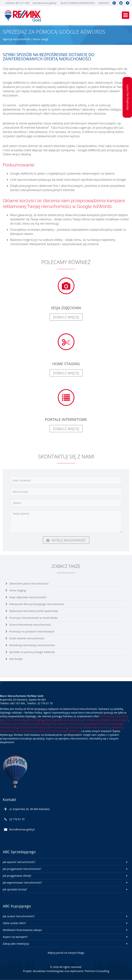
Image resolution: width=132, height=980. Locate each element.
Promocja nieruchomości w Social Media (33, 618)
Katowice (42, 128)
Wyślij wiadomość (66, 540)
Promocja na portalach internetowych (32, 631)
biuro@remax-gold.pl (45, 3)
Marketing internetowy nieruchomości (32, 645)
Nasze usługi (40, 39)
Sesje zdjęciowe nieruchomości (28, 597)
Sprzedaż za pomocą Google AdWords (32, 652)
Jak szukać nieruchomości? (19, 916)
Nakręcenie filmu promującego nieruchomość (37, 604)
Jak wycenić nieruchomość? (19, 862)
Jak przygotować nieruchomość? (22, 869)
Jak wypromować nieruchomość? (22, 883)
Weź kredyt (16, 659)
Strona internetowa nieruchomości (30, 625)
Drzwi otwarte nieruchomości (27, 638)
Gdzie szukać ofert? (14, 923)
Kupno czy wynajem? (15, 937)
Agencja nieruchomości (17, 39)
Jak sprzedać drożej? (15, 889)
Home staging (18, 590)
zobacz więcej (66, 317)
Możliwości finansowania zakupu (22, 930)
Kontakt (104, 3)
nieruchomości (61, 113)
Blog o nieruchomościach (78, 3)
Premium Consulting (97, 971)
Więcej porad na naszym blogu (66, 953)
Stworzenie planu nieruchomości (29, 584)
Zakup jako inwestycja (16, 944)
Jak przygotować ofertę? (17, 876)
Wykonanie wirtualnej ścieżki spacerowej (34, 611)
